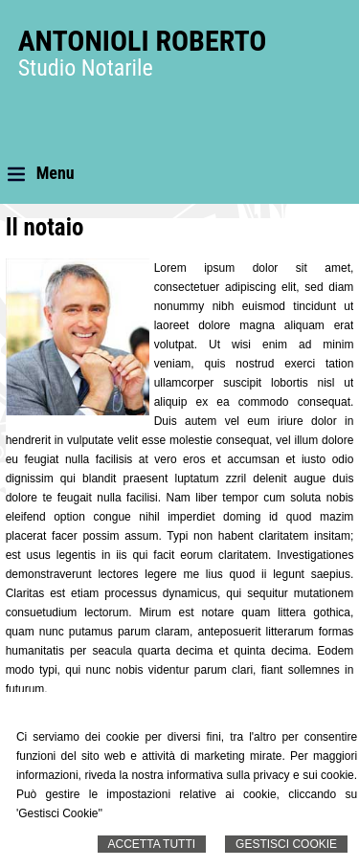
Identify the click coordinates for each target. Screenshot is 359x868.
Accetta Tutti (152, 844)
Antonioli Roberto (143, 41)
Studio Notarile (86, 68)
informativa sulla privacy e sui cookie (260, 775)
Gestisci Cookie (286, 844)
